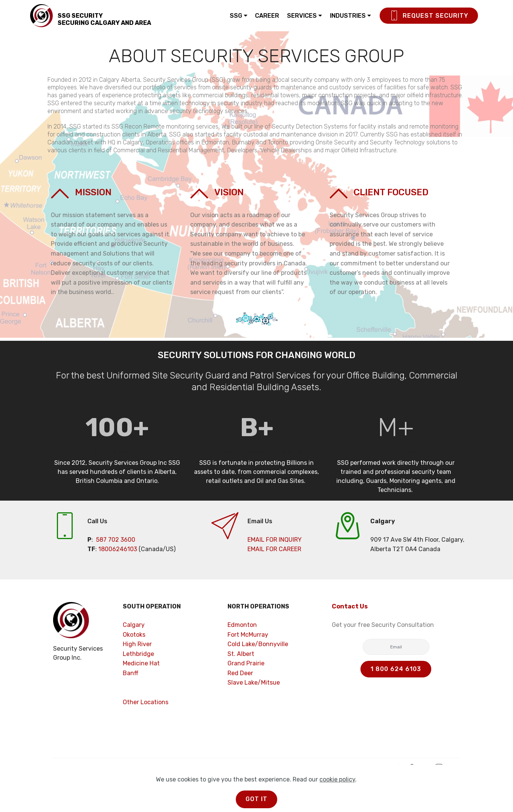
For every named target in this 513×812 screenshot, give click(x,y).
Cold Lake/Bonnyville (258, 644)
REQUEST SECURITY (429, 16)
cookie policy (337, 796)
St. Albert (241, 654)
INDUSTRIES (348, 16)
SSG (236, 16)
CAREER (267, 16)
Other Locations (146, 702)
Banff (131, 673)
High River (137, 644)
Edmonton (242, 625)
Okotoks (134, 635)
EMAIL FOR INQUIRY (275, 540)
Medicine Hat (141, 663)
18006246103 (118, 549)
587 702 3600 (116, 540)
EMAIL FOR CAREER (274, 549)
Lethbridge (138, 654)
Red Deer (240, 673)
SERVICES (302, 16)
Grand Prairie (246, 663)
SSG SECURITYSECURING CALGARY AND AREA (104, 19)
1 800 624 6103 (396, 669)
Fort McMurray (248, 635)
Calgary (134, 625)
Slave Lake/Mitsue (254, 683)
